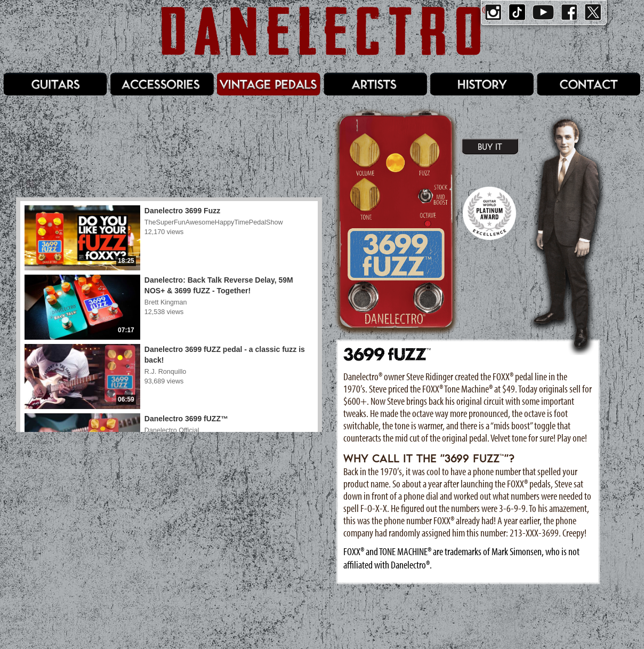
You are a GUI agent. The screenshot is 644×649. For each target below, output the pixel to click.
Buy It (490, 147)
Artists (375, 84)
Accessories (162, 84)
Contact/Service (589, 84)
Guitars (55, 84)
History (482, 84)
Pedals (269, 84)
